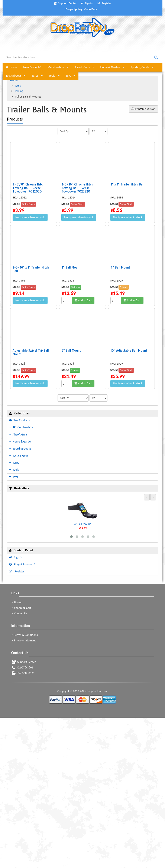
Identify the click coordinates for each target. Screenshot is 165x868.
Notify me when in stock (30, 217)
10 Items (75, 287)
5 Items (124, 287)
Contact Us (20, 613)
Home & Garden (110, 67)
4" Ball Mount (82, 524)
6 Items (75, 370)
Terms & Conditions (25, 635)
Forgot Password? (22, 564)
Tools (52, 76)
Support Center (65, 3)
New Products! (32, 67)
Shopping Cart (21, 608)
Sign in (87, 3)
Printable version (143, 109)
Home (11, 67)
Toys (69, 76)
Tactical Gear (13, 76)
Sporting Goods (140, 67)
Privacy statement (24, 640)
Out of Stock (28, 204)
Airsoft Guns (82, 67)
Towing (19, 91)
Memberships (56, 67)
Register (104, 3)
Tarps (35, 76)
